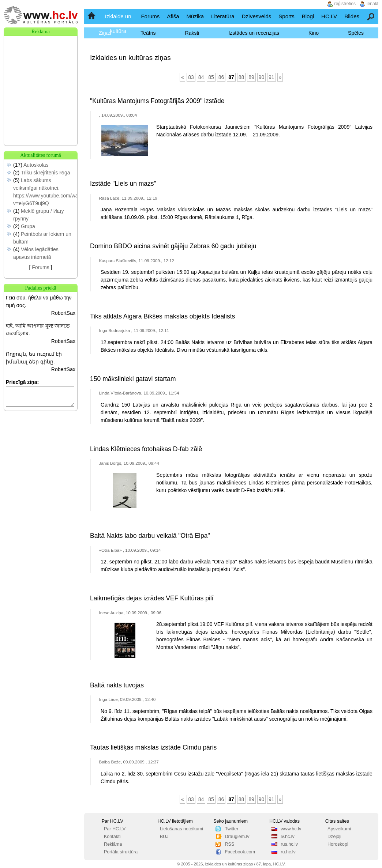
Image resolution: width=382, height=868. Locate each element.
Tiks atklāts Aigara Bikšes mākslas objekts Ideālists (162, 316)
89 (251, 77)
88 (241, 77)
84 (201, 77)
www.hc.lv (291, 829)
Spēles (356, 33)
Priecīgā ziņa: (22, 382)
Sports (286, 16)
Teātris (148, 33)
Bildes (352, 16)
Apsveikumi (339, 829)
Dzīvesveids (256, 16)
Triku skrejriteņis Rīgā (46, 173)
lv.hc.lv (288, 837)
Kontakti (112, 837)
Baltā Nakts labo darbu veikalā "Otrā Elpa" (150, 536)
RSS (229, 844)
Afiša (173, 16)
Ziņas (105, 33)
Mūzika (195, 16)
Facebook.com (240, 852)
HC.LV (329, 16)
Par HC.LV (115, 829)
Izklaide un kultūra (118, 24)
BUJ (164, 837)
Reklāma (113, 844)
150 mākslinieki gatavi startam (133, 379)
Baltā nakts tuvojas (117, 685)
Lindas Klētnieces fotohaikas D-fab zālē (146, 449)
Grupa (28, 226)
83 (191, 77)
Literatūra (223, 16)
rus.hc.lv (289, 844)
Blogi (308, 16)
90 (262, 77)
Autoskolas (36, 165)
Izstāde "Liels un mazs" (123, 184)
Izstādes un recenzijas (254, 33)
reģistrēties (345, 4)
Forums (150, 16)
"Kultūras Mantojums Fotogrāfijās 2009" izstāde (157, 101)
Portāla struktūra (121, 852)
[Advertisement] (41, 72)
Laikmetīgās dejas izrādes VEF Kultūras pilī (152, 598)
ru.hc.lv (288, 852)
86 (221, 77)
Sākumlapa (92, 16)
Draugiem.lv (237, 837)
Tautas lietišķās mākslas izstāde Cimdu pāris (153, 747)
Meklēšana (371, 16)
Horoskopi (338, 844)
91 (271, 77)
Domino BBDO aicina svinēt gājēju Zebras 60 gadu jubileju (173, 246)
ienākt (372, 4)
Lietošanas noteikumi (181, 829)
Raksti (192, 33)
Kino (314, 33)
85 (211, 77)
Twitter (231, 829)
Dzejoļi (334, 837)
